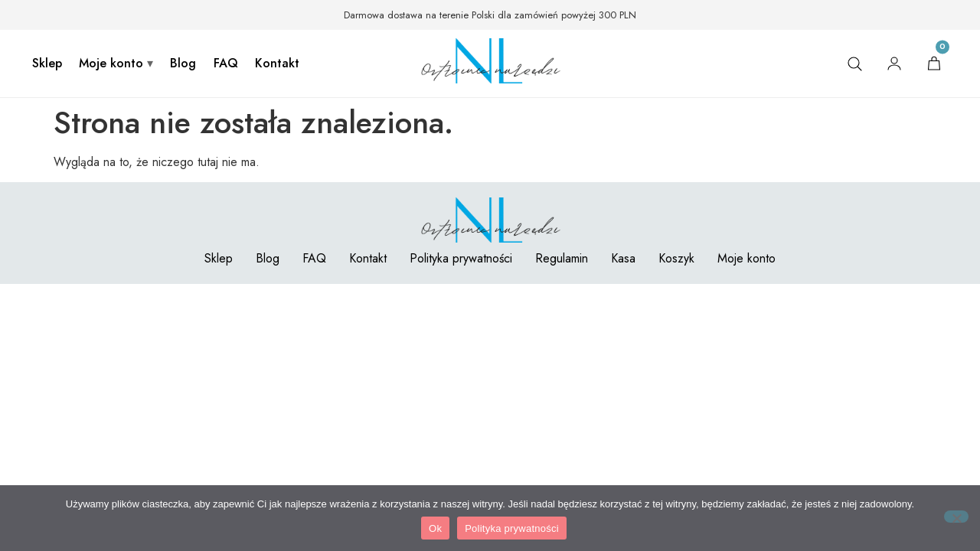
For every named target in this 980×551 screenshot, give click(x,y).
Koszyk (676, 258)
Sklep (47, 63)
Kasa (623, 258)
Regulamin (562, 258)
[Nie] (956, 517)
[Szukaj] (854, 64)
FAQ (226, 63)
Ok (435, 528)
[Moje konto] (894, 64)
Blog (183, 63)
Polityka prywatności (461, 258)
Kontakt (277, 63)
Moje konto (111, 63)
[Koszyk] (934, 64)
